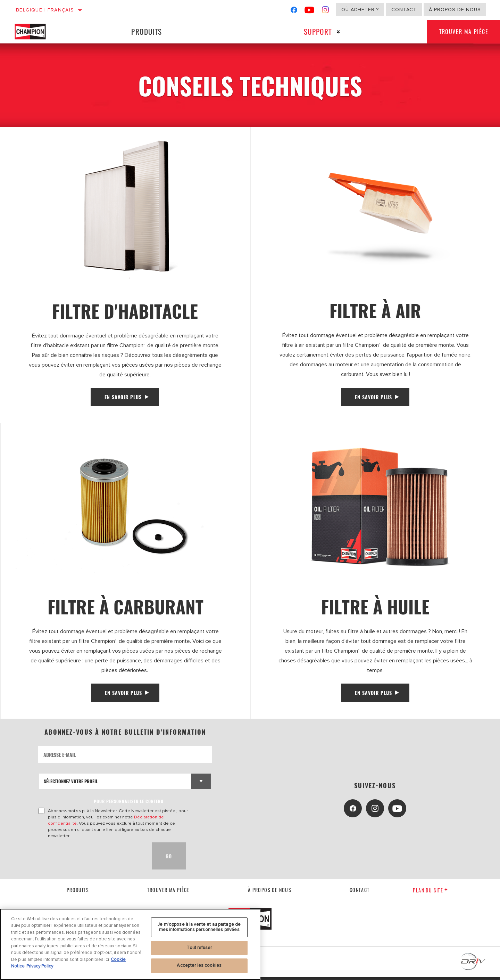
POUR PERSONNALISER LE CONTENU (129, 804)
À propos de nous (455, 10)
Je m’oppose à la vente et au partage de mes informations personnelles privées (199, 927)
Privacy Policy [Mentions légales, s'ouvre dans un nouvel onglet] (40, 966)
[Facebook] (294, 11)
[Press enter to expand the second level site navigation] (336, 32)
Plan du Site (430, 893)
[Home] (37, 32)
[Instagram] (326, 11)
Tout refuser (199, 948)
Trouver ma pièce (168, 892)
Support (315, 31)
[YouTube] (310, 11)
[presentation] (91, 859)
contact (360, 892)
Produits (146, 31)
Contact (404, 10)
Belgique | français (45, 10)
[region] (130, 944)
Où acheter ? (360, 10)
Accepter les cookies (199, 965)
